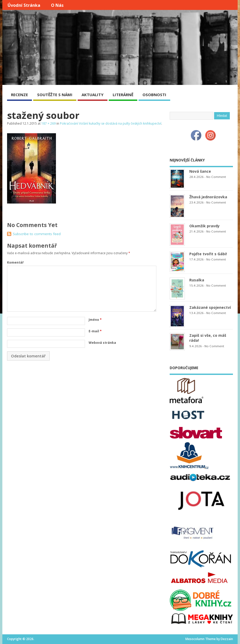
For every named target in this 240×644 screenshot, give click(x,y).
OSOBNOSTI (154, 95)
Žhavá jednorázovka (208, 197)
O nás (57, 5)
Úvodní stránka (24, 5)
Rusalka (197, 280)
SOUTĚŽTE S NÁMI (55, 95)
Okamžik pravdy (204, 226)
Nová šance (200, 171)
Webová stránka (102, 343)
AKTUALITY (93, 95)
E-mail (95, 331)
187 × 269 (48, 123)
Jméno (95, 320)
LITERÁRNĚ (123, 95)
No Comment (216, 177)
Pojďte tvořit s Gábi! (208, 254)
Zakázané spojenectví (210, 307)
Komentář (15, 262)
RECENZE (19, 95)
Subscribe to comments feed (37, 234)
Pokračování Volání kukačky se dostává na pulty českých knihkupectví (111, 123)
